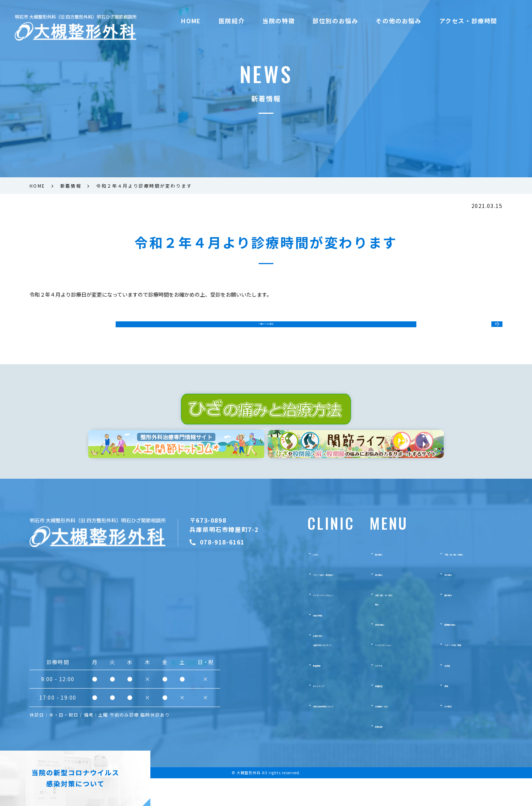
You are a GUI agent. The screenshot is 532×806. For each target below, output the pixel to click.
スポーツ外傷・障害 (468, 672)
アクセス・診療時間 (468, 21)
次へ (487, 328)
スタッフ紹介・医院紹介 (326, 601)
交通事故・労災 (393, 733)
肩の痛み (455, 601)
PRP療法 (455, 733)
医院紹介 (232, 21)
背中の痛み (388, 651)
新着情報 (308, 692)
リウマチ (385, 692)
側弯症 (452, 692)
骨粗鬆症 (385, 712)
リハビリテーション (398, 672)
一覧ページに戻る (266, 329)
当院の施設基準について (326, 733)
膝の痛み (385, 581)
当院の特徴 (279, 21)
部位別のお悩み (335, 21)
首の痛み (385, 601)
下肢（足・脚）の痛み (470, 581)
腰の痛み (455, 622)
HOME (191, 21)
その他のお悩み (398, 21)
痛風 (450, 712)
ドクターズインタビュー (326, 622)
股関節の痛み (460, 651)
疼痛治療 (385, 753)
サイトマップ (313, 712)
